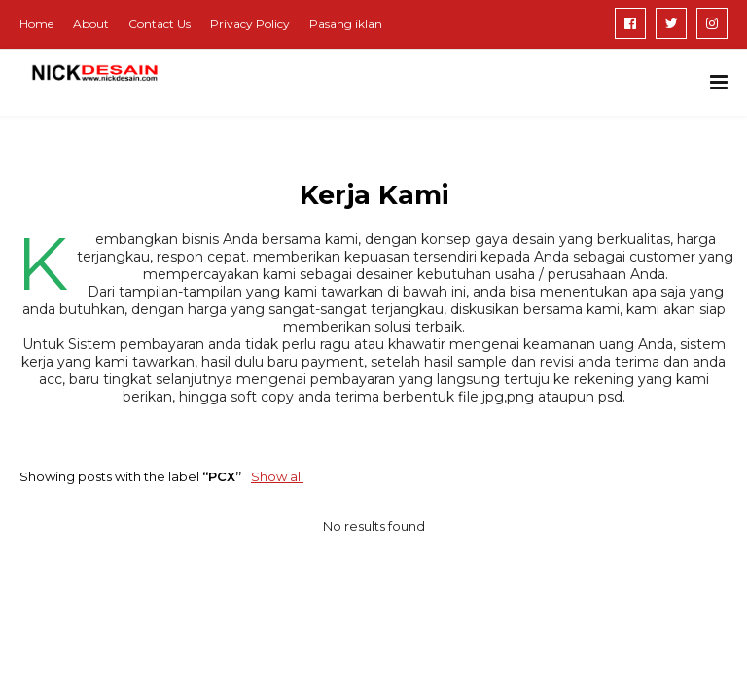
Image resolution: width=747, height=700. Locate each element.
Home (36, 24)
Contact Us (160, 24)
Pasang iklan (346, 24)
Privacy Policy (250, 24)
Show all (277, 476)
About (91, 24)
